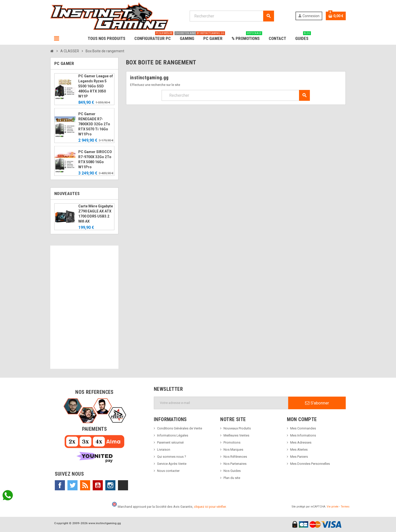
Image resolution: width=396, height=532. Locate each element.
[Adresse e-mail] (221, 403)
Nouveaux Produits (237, 428)
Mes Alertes (299, 450)
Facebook (60, 485)
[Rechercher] (232, 16)
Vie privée (333, 507)
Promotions (232, 442)
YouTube (98, 485)
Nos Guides (232, 471)
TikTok (123, 485)
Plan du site (232, 478)
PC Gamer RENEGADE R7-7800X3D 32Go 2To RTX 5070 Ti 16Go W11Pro (94, 124)
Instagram (110, 485)
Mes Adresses (301, 442)
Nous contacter (168, 471)
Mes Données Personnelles (310, 464)
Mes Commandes (303, 428)
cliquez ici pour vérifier (210, 507)
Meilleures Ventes (236, 435)
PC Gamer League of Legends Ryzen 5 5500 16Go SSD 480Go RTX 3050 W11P (96, 86)
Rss (85, 485)
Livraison (164, 450)
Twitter (72, 485)
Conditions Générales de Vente (180, 428)
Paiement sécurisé (170, 442)
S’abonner (317, 403)
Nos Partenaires (235, 464)
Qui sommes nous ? (172, 457)
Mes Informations (303, 435)
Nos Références (235, 457)
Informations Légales (173, 435)
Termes (345, 507)
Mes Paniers (299, 457)
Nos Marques (233, 450)
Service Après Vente (172, 464)
